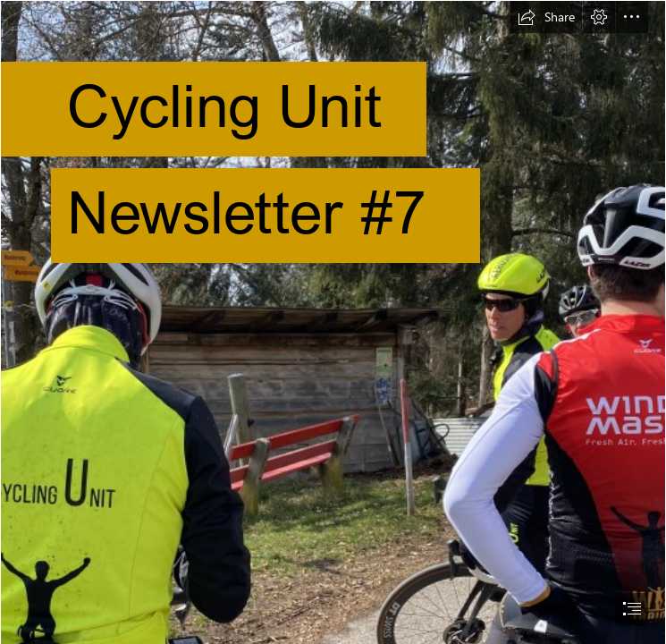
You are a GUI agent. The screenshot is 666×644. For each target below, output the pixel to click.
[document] (333, 322)
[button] (546, 17)
